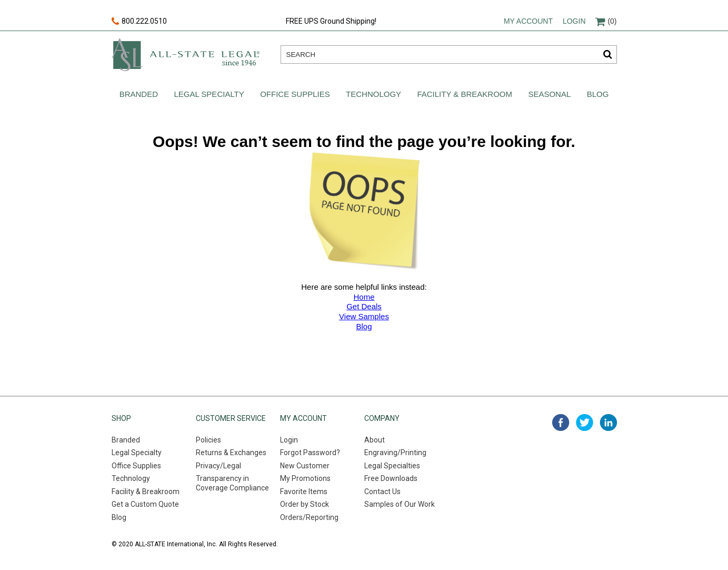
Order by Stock (305, 504)
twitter (585, 422)
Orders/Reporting (309, 517)
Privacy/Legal (218, 466)
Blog (598, 94)
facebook (561, 422)
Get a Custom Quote (145, 504)
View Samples (364, 316)
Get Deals (364, 306)
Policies (208, 440)
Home (364, 297)
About (375, 440)
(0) (606, 21)
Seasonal (549, 94)
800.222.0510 (139, 22)
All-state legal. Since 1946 (186, 55)
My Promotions (305, 478)
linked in (608, 422)
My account (528, 21)
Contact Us (382, 492)
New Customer (305, 466)
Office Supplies (295, 94)
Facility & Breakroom (465, 94)
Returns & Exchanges (231, 453)
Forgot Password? (310, 453)
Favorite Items (304, 492)
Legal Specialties (392, 466)
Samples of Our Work (400, 504)
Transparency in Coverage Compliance (232, 483)
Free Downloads (391, 478)
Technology (373, 94)
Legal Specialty (209, 94)
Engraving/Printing (395, 453)
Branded (139, 94)
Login (574, 21)
